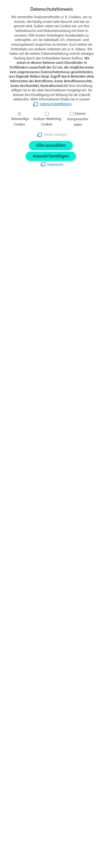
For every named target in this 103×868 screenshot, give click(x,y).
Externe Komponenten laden (78, 119)
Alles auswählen (51, 146)
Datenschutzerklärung (55, 104)
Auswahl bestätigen (51, 156)
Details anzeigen (55, 135)
